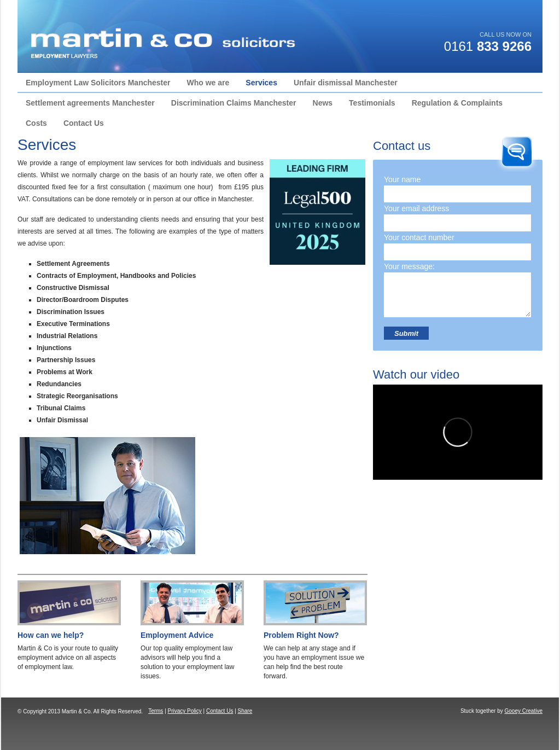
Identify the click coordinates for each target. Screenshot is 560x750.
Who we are (208, 83)
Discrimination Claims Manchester (234, 103)
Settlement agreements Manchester (90, 103)
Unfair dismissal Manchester (346, 83)
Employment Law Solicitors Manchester (98, 83)
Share (245, 711)
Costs (36, 123)
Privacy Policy (185, 711)
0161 (488, 46)
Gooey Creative (524, 711)
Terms (156, 711)
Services (261, 83)
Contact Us (84, 123)
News (323, 103)
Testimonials (372, 103)
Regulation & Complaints (457, 103)
